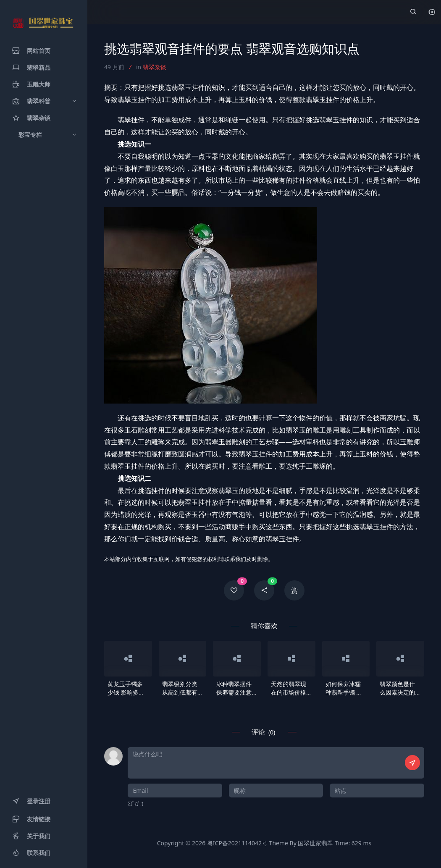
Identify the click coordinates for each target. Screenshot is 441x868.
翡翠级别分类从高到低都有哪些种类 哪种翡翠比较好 (181, 688)
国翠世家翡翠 (315, 843)
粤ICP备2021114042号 (237, 843)
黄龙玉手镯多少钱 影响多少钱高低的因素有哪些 (126, 688)
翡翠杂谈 (155, 67)
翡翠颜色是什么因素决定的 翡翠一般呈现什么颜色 (397, 688)
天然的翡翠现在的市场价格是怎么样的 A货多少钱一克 (291, 688)
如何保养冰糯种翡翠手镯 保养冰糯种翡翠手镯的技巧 (344, 688)
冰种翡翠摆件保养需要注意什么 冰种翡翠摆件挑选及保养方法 (235, 688)
